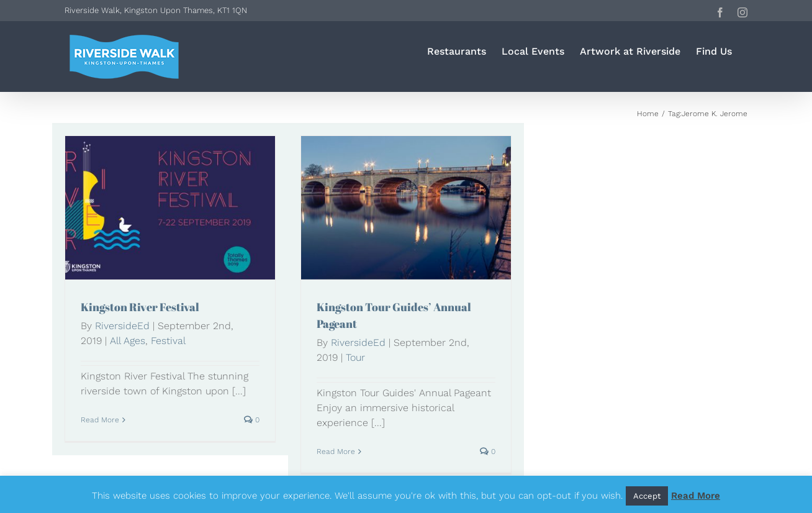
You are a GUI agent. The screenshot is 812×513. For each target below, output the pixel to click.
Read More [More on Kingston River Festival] (100, 420)
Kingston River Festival (140, 307)
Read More (696, 496)
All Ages (128, 341)
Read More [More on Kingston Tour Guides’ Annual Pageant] (336, 452)
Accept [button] (647, 496)
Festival (168, 341)
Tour (355, 357)
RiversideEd (122, 326)
